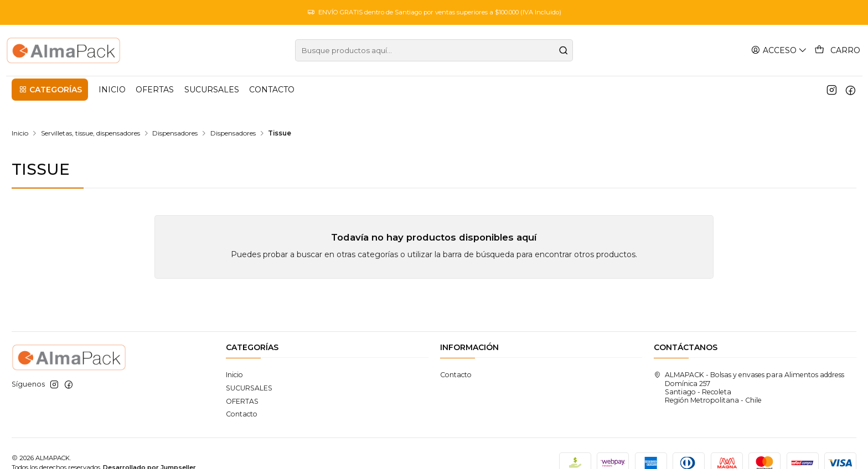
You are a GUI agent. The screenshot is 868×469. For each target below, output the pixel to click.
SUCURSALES (249, 369)
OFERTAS (242, 382)
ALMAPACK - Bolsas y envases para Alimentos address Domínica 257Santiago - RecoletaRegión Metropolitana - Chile (749, 369)
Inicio (20, 114)
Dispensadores (175, 114)
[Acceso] (781, 50)
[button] (50, 90)
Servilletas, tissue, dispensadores (91, 114)
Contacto (242, 395)
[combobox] (434, 50)
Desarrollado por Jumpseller (149, 449)
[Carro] (838, 50)
